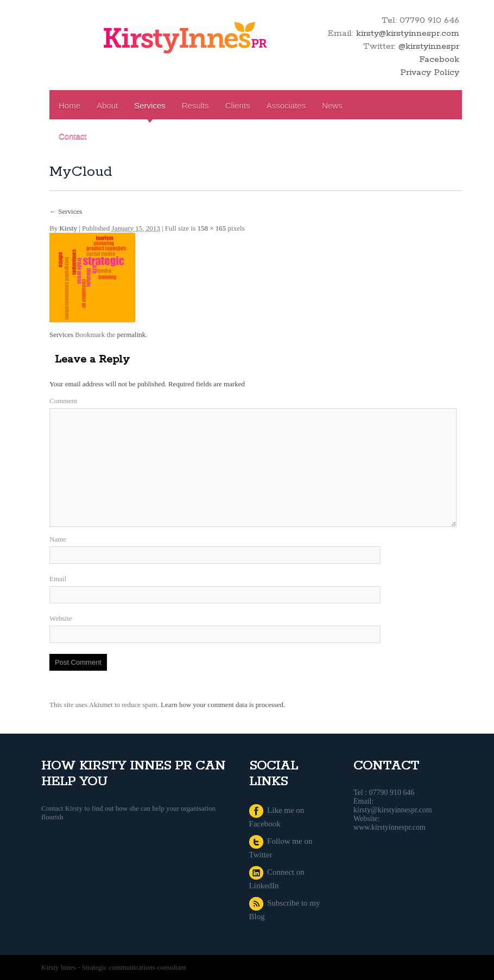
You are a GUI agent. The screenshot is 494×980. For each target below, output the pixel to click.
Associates (286, 106)
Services (150, 106)
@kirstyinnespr (429, 46)
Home (69, 106)
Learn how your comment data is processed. (223, 705)
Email (58, 579)
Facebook (439, 59)
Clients (238, 106)
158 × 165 (211, 228)
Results (195, 106)
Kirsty (68, 228)
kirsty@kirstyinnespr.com (408, 33)
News (332, 106)
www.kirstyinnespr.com (389, 827)
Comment (63, 401)
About (107, 106)
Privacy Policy (430, 72)
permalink (132, 335)
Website (61, 618)
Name (58, 539)
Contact (73, 136)
